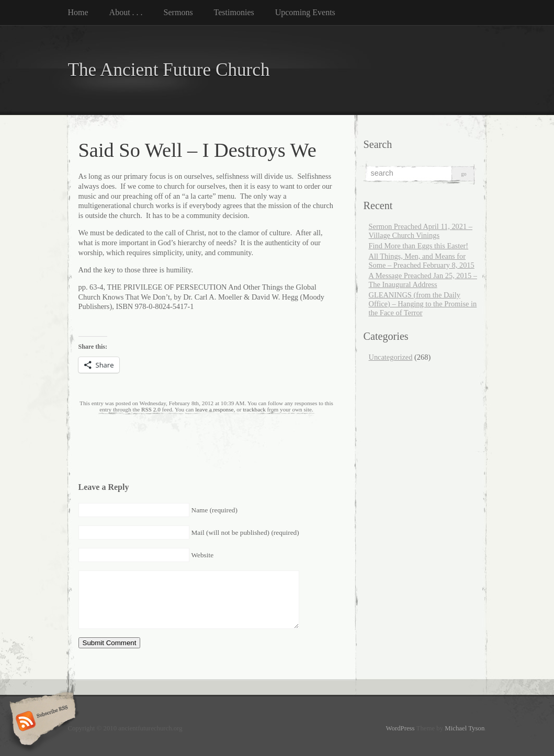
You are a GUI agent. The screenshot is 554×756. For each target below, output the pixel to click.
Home (78, 12)
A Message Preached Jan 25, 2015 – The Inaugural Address (423, 280)
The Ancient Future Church (169, 70)
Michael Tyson (465, 728)
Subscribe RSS (41, 722)
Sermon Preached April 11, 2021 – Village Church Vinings (421, 231)
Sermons (178, 12)
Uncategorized (391, 357)
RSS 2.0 (151, 409)
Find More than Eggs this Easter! (419, 246)
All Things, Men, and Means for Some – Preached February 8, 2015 (422, 261)
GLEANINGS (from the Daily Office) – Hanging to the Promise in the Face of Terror (423, 304)
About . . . (126, 12)
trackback (254, 409)
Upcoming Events (305, 12)
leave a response (214, 409)
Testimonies (234, 12)
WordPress (400, 728)
